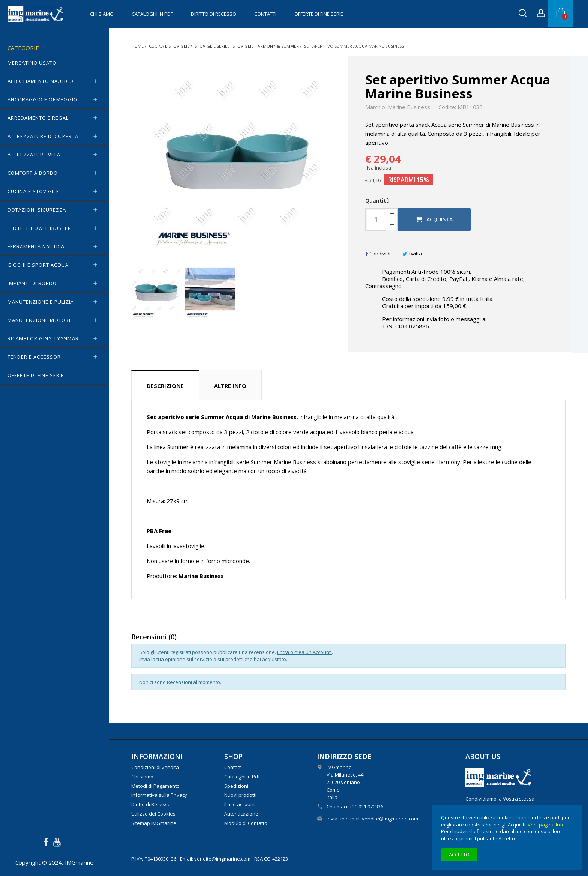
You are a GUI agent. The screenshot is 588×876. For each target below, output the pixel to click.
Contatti (265, 14)
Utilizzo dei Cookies (153, 814)
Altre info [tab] (230, 386)
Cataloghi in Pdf (152, 14)
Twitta (412, 254)
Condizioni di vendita (155, 767)
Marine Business (409, 107)
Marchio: (376, 107)
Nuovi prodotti (240, 795)
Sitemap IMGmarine (154, 823)
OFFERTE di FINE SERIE (319, 14)
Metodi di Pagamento (155, 786)
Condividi (378, 254)
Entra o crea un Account (304, 652)
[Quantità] (376, 219)
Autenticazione (241, 814)
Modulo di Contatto (246, 823)
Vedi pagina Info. (547, 825)
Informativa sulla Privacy (159, 795)
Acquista (434, 219)
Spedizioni (236, 786)
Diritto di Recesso (214, 14)
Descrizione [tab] (165, 386)
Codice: (447, 107)
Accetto (459, 855)
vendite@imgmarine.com (390, 819)
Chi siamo (102, 14)
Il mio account (240, 804)
